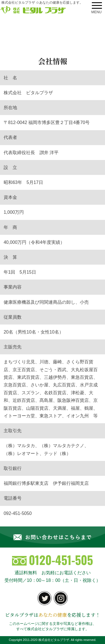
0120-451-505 (53, 560)
